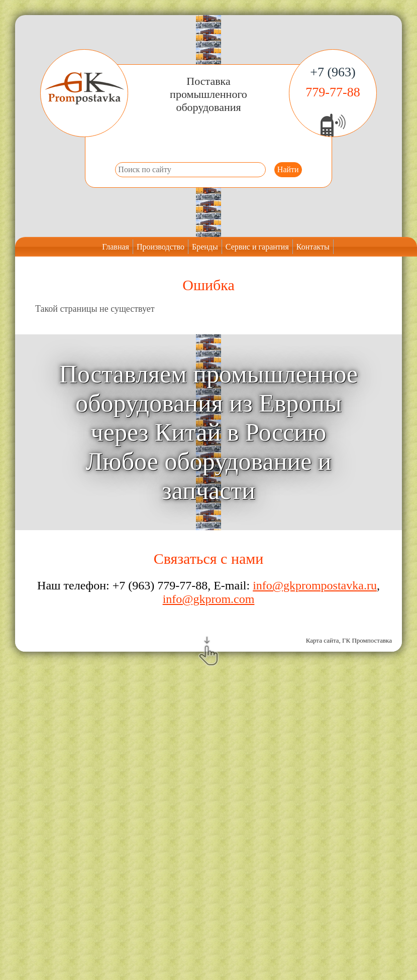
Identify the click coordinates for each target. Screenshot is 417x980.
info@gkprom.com (209, 599)
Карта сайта (323, 640)
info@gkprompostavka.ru (315, 585)
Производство (161, 247)
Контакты (313, 247)
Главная (116, 247)
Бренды (205, 247)
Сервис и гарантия (257, 247)
